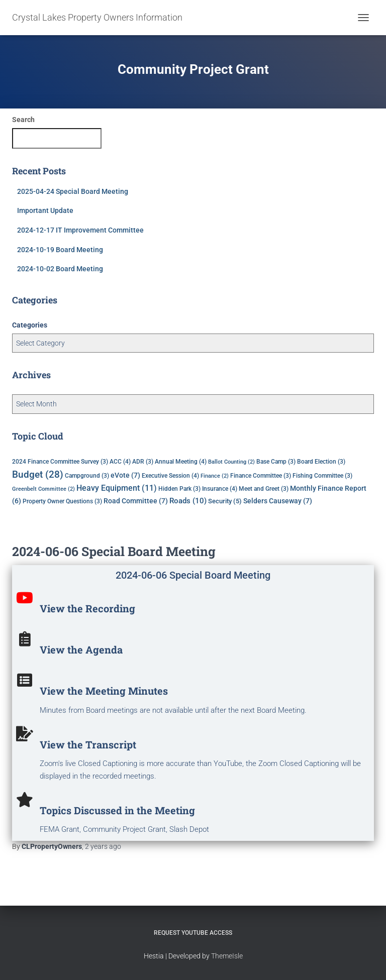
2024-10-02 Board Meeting (60, 269)
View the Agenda (81, 649)
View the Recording (87, 608)
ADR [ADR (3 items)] (143, 462)
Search (23, 120)
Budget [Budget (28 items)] (38, 475)
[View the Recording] (25, 598)
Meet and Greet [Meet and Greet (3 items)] (264, 489)
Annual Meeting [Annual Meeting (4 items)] (181, 461)
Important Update (45, 210)
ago (103, 846)
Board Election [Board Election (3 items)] (321, 462)
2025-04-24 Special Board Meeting (73, 191)
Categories (30, 325)
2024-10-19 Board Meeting (60, 250)
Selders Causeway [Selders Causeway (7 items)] (278, 501)
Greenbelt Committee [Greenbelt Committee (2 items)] (43, 489)
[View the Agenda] (25, 639)
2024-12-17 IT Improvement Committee (80, 230)
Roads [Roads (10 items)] (188, 501)
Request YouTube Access (193, 933)
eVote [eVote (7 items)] (125, 475)
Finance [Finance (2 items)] (215, 476)
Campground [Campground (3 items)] (87, 476)
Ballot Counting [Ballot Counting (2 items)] (231, 462)
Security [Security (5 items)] (225, 501)
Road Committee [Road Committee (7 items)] (136, 501)
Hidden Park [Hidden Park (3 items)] (179, 489)
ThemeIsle (227, 956)
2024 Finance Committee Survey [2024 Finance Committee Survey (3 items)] (60, 462)
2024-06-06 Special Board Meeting (114, 551)
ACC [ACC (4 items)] (120, 461)
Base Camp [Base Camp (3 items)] (276, 462)
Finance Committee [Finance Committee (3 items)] (261, 476)
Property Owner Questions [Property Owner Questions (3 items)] (62, 501)
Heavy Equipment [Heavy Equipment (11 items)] (117, 488)
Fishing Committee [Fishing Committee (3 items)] (322, 476)
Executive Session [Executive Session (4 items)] (170, 475)
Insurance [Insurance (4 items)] (220, 488)
